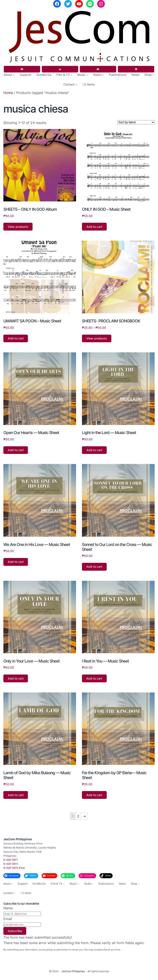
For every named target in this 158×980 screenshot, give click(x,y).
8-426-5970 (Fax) (14, 868)
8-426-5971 (11, 860)
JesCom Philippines (18, 839)
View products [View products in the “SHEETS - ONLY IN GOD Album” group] (18, 227)
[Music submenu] (87, 75)
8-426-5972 (11, 864)
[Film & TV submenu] (71, 75)
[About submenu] (14, 75)
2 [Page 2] (78, 816)
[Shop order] (136, 122)
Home (8, 93)
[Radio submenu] (103, 75)
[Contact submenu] (76, 84)
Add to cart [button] (94, 227)
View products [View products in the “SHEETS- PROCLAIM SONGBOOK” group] (97, 338)
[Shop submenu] (153, 75)
